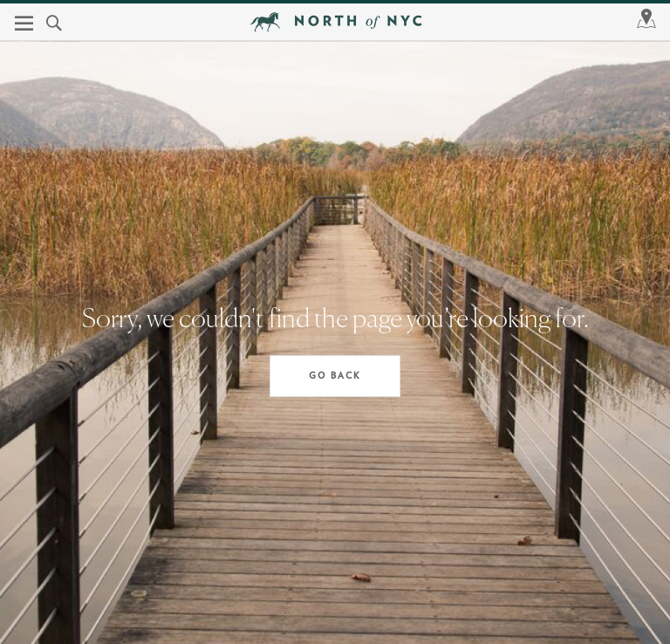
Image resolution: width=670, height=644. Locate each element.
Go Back (335, 376)
